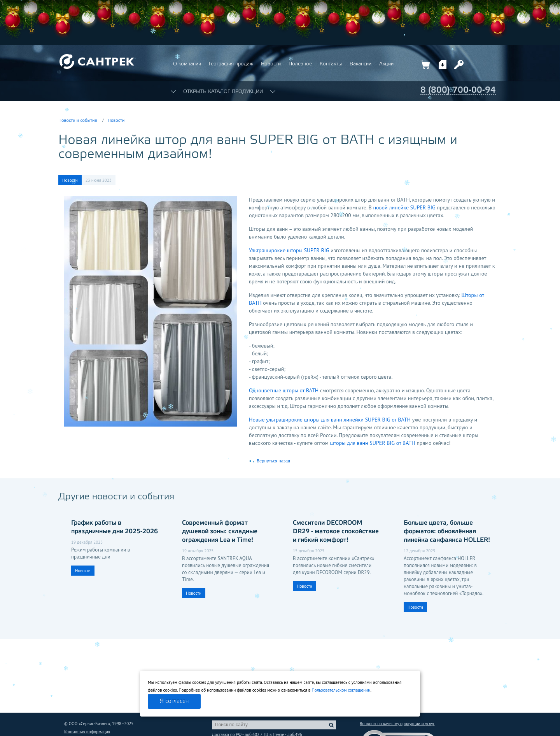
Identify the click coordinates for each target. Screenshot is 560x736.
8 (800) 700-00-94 (458, 90)
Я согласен (174, 701)
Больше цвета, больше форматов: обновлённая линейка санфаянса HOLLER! (447, 531)
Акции (386, 64)
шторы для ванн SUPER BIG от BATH (372, 443)
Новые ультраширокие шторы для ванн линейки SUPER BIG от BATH (330, 420)
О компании (187, 64)
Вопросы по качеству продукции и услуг (397, 724)
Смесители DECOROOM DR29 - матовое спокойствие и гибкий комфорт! (336, 531)
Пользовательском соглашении (341, 690)
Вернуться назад (273, 461)
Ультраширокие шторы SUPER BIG (289, 250)
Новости (271, 64)
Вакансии (360, 64)
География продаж (231, 64)
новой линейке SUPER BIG (404, 207)
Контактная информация (87, 732)
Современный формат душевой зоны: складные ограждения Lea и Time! (220, 531)
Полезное (300, 64)
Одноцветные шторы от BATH (284, 390)
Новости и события (78, 120)
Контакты (331, 64)
